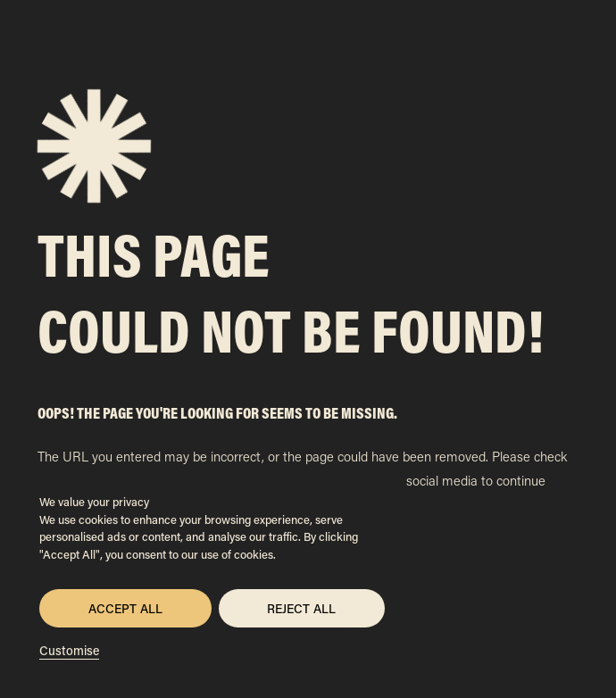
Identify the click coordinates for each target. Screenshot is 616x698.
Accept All (125, 608)
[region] (212, 576)
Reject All (301, 608)
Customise (69, 650)
